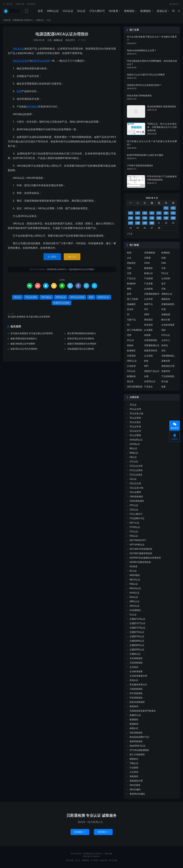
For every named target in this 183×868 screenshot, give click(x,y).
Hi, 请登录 (8, 4)
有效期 (147, 335)
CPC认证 (134, 505)
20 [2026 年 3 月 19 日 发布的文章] (152, 223)
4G (128, 325)
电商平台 (148, 304)
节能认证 (134, 763)
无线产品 (131, 320)
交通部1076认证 (137, 619)
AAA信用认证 (136, 440)
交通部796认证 (137, 637)
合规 (146, 376)
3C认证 (81, 11)
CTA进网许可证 (137, 519)
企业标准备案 (168, 325)
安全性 (130, 309)
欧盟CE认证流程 (41, 61)
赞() (82, 40)
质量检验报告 (168, 304)
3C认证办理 (135, 409)
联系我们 (80, 832)
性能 (164, 258)
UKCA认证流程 (21, 61)
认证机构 (166, 278)
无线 (129, 268)
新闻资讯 (134, 707)
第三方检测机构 (135, 330)
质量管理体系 (151, 351)
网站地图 (109, 854)
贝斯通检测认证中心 (169, 356)
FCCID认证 (135, 527)
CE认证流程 (31, 297)
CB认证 (133, 457)
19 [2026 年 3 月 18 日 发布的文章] (145, 223)
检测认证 (40, 20)
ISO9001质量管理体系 (140, 562)
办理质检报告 (151, 340)
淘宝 (164, 351)
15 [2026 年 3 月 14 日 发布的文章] (166, 218)
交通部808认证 (137, 641)
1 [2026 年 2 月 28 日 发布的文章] (166, 208)
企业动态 (134, 667)
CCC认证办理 (136, 466)
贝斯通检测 (150, 253)
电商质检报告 (136, 742)
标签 (146, 361)
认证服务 (148, 330)
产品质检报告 (168, 376)
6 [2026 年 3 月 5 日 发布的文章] (152, 213)
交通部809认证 (137, 645)
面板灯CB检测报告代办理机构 (82, 344)
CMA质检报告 (136, 497)
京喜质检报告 (136, 663)
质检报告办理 (168, 366)
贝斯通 (147, 258)
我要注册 (20, 4)
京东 (164, 268)
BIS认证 (133, 449)
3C (128, 314)
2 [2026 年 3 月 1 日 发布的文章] (173, 208)
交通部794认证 (137, 632)
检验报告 (148, 268)
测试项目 (148, 320)
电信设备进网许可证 (139, 737)
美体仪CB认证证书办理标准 (81, 339)
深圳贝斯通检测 (135, 387)
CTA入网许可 (97, 11)
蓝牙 (164, 284)
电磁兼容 (131, 304)
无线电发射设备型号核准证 (143, 711)
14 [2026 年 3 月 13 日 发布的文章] (159, 218)
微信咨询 (174, 4)
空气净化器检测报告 (139, 750)
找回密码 (31, 4)
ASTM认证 (135, 444)
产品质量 (148, 284)
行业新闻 (134, 768)
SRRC (147, 314)
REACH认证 (135, 589)
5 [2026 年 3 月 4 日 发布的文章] (145, 213)
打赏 (72, 257)
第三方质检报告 (137, 755)
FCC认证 (131, 371)
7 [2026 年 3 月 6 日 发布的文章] (159, 213)
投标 (164, 330)
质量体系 (166, 361)
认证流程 (148, 356)
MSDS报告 (135, 575)
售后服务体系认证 (138, 685)
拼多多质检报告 (137, 702)
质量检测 (166, 314)
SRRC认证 (53, 11)
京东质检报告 (136, 658)
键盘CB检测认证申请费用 (23, 344)
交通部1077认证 (137, 623)
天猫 (129, 273)
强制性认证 (167, 294)
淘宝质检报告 (136, 733)
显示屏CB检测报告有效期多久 (82, 333)
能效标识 (134, 759)
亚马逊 (165, 381)
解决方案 (166, 320)
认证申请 (148, 299)
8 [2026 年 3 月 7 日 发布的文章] (166, 213)
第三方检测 (132, 299)
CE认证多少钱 (136, 488)
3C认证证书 (135, 431)
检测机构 (131, 284)
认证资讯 (134, 772)
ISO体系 (114, 11)
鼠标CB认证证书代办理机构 (24, 349)
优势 (129, 335)
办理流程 (131, 356)
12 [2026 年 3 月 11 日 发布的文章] (145, 218)
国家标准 (166, 299)
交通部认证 (135, 654)
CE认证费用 (135, 492)
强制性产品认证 (152, 371)
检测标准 (131, 376)
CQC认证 (134, 510)
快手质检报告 (136, 693)
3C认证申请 (135, 427)
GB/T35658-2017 (138, 540)
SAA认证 (134, 597)
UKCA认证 (19, 49)
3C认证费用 (135, 435)
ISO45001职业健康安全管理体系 (145, 558)
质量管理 (166, 371)
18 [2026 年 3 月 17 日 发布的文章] (138, 223)
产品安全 (148, 387)
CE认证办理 (135, 484)
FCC (146, 309)
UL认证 (133, 615)
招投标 (130, 345)
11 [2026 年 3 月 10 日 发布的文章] (138, 218)
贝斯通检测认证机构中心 (12, 11)
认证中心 (166, 340)
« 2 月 (130, 234)
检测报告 (146, 11)
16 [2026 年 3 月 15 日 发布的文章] (173, 218)
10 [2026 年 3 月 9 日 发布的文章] (131, 218)
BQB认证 (134, 453)
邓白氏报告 (135, 785)
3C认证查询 (135, 418)
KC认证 (133, 571)
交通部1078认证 (137, 628)
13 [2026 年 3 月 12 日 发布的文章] (152, 218)
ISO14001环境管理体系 (141, 549)
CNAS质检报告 (137, 501)
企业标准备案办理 (138, 676)
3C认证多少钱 (136, 414)
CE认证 (17, 297)
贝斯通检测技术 (152, 294)
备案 (164, 387)
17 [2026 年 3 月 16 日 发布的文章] (131, 223)
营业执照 (148, 325)
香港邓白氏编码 (137, 794)
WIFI (146, 366)
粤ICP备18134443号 (91, 856)
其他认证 (162, 11)
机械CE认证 (135, 715)
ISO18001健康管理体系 (141, 554)
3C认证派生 (135, 422)
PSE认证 (134, 584)
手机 (164, 289)
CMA (164, 263)
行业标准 (131, 366)
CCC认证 (68, 11)
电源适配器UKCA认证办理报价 (62, 34)
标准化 (165, 345)
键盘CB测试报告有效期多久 (24, 339)
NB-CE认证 (135, 580)
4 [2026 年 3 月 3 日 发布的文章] (138, 213)
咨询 (129, 294)
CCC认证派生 (136, 475)
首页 (40, 11)
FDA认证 (134, 536)
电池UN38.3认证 (138, 746)
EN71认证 (134, 523)
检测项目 (131, 351)
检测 (19, 91)
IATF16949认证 (137, 545)
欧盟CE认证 (103, 297)
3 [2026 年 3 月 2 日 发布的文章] (131, 213)
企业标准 (148, 289)
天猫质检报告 (136, 689)
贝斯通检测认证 (152, 345)
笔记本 (130, 381)
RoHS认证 (134, 593)
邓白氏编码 (135, 790)
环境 (164, 309)
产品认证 (131, 278)
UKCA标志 (32, 107)
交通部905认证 (137, 650)
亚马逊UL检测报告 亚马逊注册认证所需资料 (29, 317)
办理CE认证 (150, 381)
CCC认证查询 (136, 470)
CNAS (147, 263)
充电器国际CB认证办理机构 (81, 349)
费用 (129, 289)
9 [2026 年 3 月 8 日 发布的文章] (173, 213)
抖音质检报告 (136, 698)
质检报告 (129, 11)
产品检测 (148, 278)
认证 (129, 258)
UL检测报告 (135, 610)
